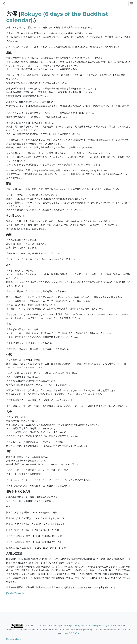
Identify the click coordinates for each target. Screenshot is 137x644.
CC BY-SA (74, 633)
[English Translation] (16, 593)
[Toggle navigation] (132, 4)
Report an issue (14, 639)
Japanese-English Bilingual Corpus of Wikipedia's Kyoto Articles (87, 626)
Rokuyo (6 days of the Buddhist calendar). (57, 17)
